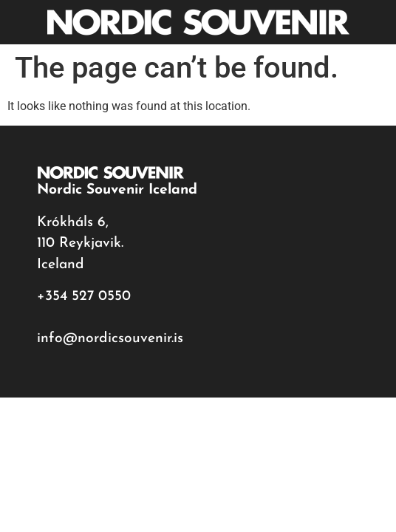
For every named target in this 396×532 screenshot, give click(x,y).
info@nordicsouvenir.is (110, 339)
